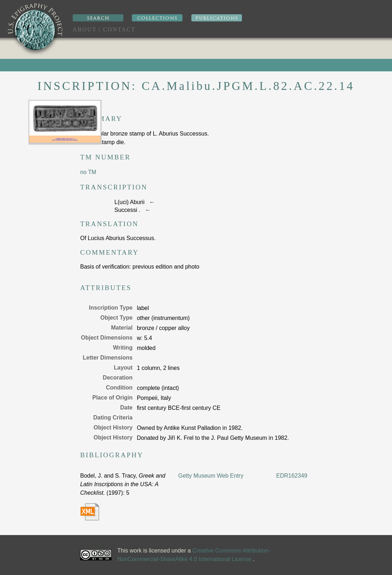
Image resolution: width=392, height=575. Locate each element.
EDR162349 (292, 476)
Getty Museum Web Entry (211, 476)
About (85, 29)
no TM (88, 172)
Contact (119, 29)
